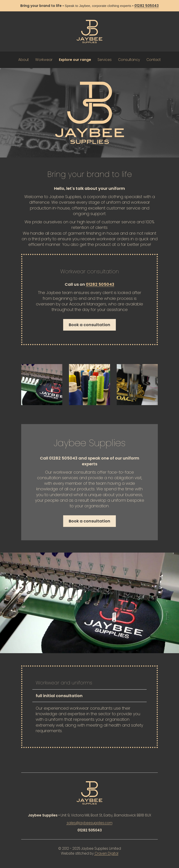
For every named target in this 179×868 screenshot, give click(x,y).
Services (105, 60)
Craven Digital (106, 853)
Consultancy (129, 60)
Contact (154, 60)
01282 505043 (100, 284)
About (24, 60)
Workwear (44, 60)
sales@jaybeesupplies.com (90, 823)
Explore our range (75, 60)
